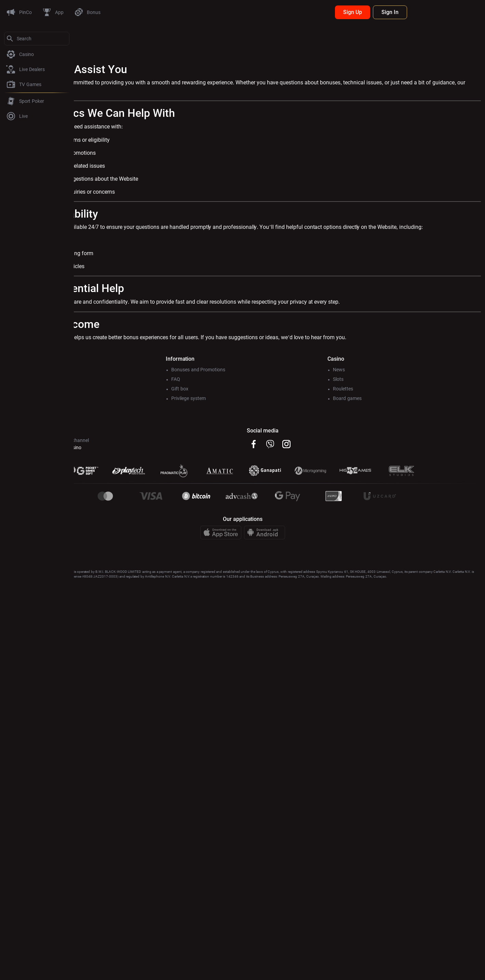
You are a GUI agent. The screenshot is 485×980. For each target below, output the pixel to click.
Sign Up (426, 12)
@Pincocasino (140, 456)
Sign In (464, 12)
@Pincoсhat (91, 456)
